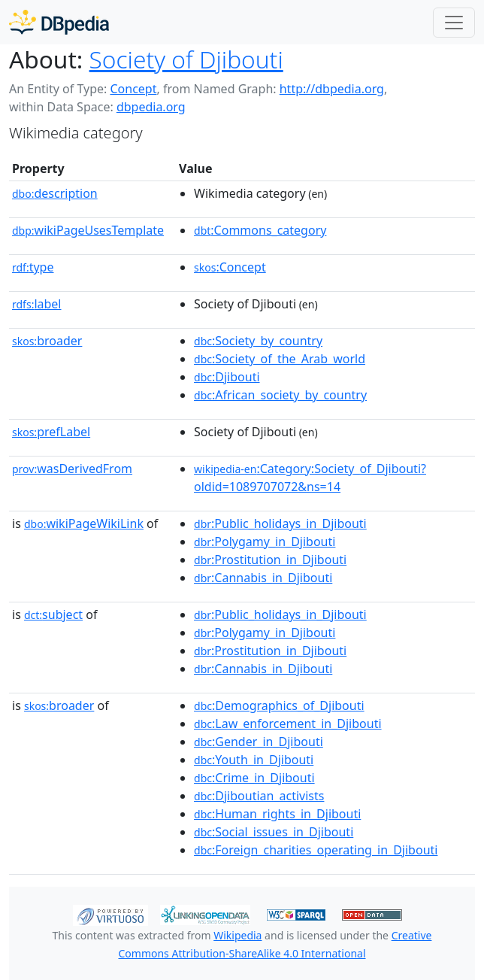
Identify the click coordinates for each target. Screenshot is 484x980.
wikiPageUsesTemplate (88, 230)
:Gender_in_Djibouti (259, 742)
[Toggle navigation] (454, 23)
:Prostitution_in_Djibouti (270, 560)
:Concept (230, 267)
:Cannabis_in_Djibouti (263, 578)
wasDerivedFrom (72, 469)
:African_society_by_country (280, 395)
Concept (133, 89)
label (37, 304)
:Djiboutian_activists (259, 796)
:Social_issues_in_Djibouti (274, 832)
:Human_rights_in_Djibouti (277, 814)
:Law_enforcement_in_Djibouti (288, 724)
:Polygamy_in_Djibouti (265, 542)
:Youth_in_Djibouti (254, 760)
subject (53, 614)
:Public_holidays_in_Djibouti (280, 523)
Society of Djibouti (186, 59)
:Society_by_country (258, 341)
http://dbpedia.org (332, 89)
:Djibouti (227, 377)
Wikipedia (237, 935)
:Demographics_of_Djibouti (279, 705)
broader (47, 341)
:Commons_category (260, 230)
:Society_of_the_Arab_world (280, 359)
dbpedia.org (151, 107)
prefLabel (51, 432)
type (33, 267)
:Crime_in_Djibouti (254, 778)
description (55, 193)
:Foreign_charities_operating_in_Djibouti (316, 850)
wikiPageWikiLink (84, 523)
